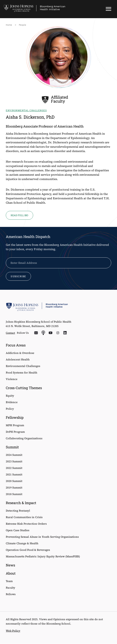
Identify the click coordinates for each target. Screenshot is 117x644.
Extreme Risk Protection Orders (26, 524)
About (11, 573)
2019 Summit (14, 487)
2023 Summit (14, 461)
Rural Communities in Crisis (24, 517)
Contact (10, 333)
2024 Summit (14, 455)
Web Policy (13, 631)
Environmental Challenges (23, 366)
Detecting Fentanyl (18, 511)
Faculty (11, 588)
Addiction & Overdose (20, 353)
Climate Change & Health (22, 543)
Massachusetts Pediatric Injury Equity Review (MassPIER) (43, 556)
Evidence (12, 402)
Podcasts (43, 333)
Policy (10, 409)
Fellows (11, 594)
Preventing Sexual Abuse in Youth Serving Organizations (42, 537)
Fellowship (15, 417)
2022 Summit (14, 468)
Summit (12, 447)
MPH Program (15, 425)
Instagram (58, 333)
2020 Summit (14, 481)
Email (36, 333)
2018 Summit (14, 494)
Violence (12, 379)
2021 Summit (14, 474)
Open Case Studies (18, 530)
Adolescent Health (18, 359)
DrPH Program (15, 432)
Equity (10, 396)
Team (9, 581)
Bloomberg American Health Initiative (53, 8)
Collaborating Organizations (24, 438)
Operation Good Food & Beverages (28, 550)
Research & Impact (21, 503)
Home (9, 25)
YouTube (51, 333)
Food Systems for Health (22, 373)
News (10, 565)
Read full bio (19, 215)
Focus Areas (16, 345)
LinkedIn (65, 333)
